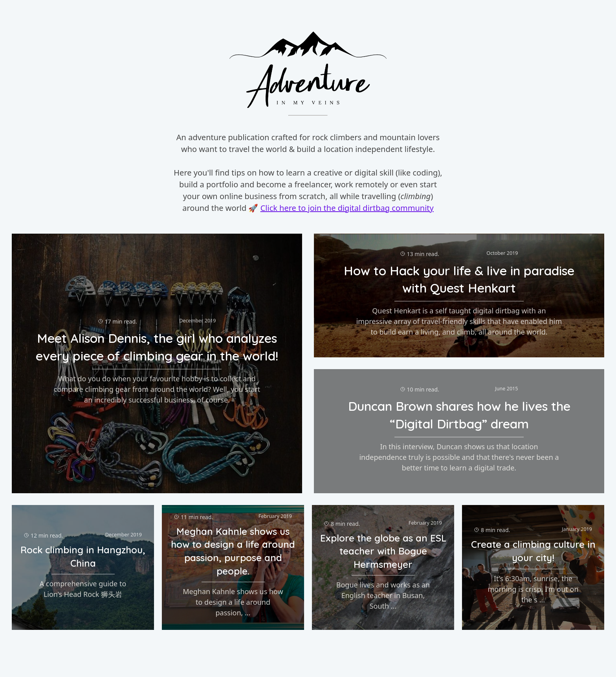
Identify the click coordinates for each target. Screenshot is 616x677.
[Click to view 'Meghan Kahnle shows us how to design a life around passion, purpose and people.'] (233, 567)
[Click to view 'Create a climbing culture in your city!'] (533, 567)
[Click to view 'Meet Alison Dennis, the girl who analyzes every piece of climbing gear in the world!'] (157, 363)
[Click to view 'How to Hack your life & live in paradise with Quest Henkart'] (459, 296)
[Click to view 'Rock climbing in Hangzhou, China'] (83, 567)
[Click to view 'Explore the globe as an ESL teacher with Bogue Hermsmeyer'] (383, 567)
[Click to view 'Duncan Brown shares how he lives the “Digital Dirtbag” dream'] (459, 431)
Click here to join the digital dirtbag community (347, 208)
